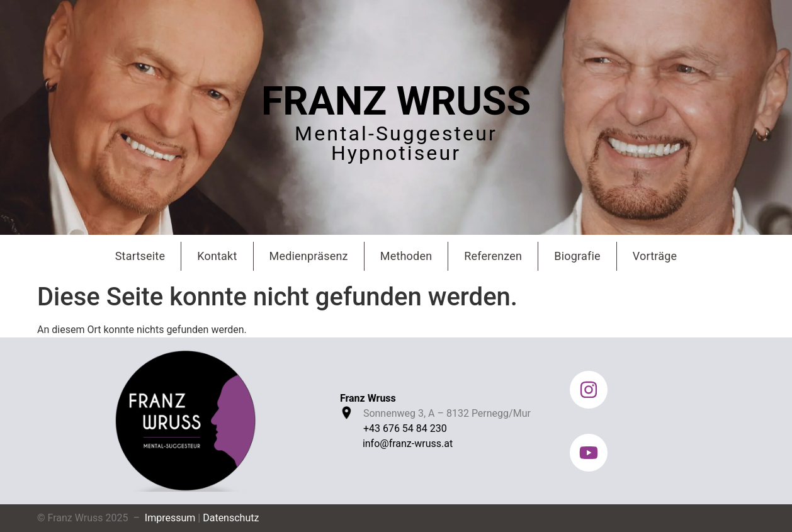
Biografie (577, 256)
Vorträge (655, 256)
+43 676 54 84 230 (405, 428)
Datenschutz (231, 518)
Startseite (140, 256)
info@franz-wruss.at (408, 444)
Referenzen (493, 256)
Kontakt (217, 256)
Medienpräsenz (309, 256)
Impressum (170, 518)
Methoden (406, 256)
